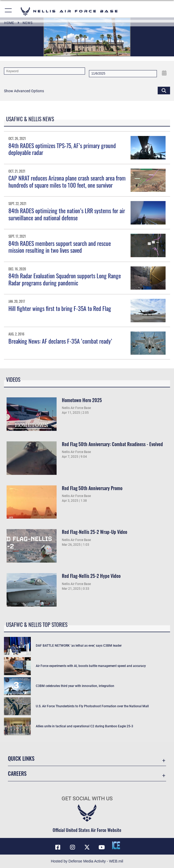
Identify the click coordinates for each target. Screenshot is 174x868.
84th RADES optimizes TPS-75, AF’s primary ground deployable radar (62, 149)
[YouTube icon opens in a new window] (102, 847)
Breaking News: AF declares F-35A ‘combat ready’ (60, 341)
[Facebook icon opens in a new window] (58, 847)
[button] (9, 11)
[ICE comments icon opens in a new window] (116, 845)
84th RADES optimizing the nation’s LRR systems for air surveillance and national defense (67, 214)
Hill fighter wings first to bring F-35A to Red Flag (60, 308)
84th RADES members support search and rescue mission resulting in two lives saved (60, 247)
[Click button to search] (164, 90)
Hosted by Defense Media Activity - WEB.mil (87, 861)
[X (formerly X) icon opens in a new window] (87, 847)
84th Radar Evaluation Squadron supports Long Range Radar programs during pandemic (65, 279)
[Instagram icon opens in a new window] (72, 847)
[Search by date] (123, 74)
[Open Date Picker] (164, 73)
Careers (17, 773)
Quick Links (21, 758)
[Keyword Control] (44, 71)
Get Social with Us (87, 798)
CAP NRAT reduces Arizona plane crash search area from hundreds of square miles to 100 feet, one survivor (67, 181)
